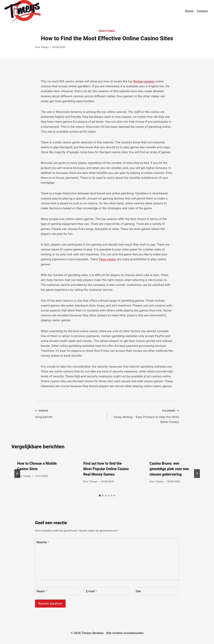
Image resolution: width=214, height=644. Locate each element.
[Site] (157, 591)
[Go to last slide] (17, 474)
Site (138, 591)
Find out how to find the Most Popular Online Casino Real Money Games (106, 469)
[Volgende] (197, 474)
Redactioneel (107, 31)
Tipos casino (107, 259)
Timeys (45, 47)
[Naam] (58, 591)
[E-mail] (107, 591)
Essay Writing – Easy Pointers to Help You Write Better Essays (145, 416)
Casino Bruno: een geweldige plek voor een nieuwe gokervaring (169, 469)
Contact (202, 11)
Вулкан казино (144, 81)
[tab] (100, 496)
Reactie (43, 542)
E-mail (91, 591)
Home (189, 11)
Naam (42, 591)
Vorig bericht (70, 413)
